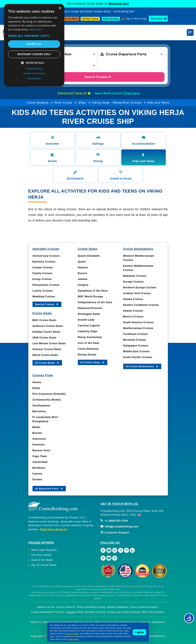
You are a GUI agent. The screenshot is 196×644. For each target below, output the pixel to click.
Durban (37, 479)
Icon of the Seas (89, 343)
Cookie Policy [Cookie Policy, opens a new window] (34, 69)
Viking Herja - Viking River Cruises (117, 102)
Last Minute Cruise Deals (49, 343)
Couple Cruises (43, 267)
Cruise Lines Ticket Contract (124, 612)
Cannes (38, 474)
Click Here (132, 93)
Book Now (157, 19)
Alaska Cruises (133, 299)
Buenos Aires (41, 450)
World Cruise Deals (45, 355)
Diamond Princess (90, 308)
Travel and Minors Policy (91, 607)
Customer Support (115, 532)
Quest (82, 262)
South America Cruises (139, 322)
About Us (36, 622)
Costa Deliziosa (88, 349)
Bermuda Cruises (135, 340)
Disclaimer (158, 622)
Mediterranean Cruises (138, 328)
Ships (82, 102)
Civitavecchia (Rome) (47, 400)
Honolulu (39, 445)
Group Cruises (42, 279)
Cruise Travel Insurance (144, 607)
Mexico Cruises (133, 316)
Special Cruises (47, 304)
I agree (139, 632)
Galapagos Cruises (136, 346)
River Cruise (63, 102)
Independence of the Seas (95, 302)
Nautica (83, 267)
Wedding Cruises (44, 296)
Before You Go (46, 607)
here (52, 636)
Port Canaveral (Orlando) (49, 394)
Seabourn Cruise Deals (48, 326)
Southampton (41, 405)
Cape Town (40, 456)
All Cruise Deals (47, 363)
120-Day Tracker (90, 19)
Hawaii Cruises (133, 311)
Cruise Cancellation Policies (47, 612)
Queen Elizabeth (89, 256)
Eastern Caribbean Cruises (141, 305)
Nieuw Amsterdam (90, 337)
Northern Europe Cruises (140, 287)
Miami (36, 427)
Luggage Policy (74, 612)
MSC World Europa (90, 296)
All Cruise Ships (93, 362)
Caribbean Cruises (136, 334)
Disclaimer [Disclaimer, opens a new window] (34, 78)
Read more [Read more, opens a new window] (36, 30)
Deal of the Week (69, 19)
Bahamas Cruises (135, 276)
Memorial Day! (119, 4)
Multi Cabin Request (44, 550)
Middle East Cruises (137, 351)
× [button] (60, 8)
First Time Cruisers (153, 612)
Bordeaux (39, 468)
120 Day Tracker (42, 555)
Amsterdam (40, 462)
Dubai (36, 388)
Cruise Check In (66, 607)
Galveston (39, 439)
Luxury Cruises (43, 291)
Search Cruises (98, 77)
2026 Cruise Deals (45, 338)
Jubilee (83, 279)
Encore (83, 273)
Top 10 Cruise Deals (44, 565)
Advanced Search (74, 93)
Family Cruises (43, 273)
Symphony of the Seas (93, 291)
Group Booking (111, 19)
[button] (65, 54)
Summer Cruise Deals (47, 349)
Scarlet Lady (86, 320)
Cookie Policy (73, 639)
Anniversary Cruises (46, 256)
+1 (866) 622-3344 (114, 521)
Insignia (83, 285)
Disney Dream (87, 355)
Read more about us (54, 529)
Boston (37, 433)
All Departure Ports (49, 488)
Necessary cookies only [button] (34, 54)
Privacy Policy (72, 634)
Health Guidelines (118, 607)
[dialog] (34, 45)
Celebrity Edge (88, 331)
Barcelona (39, 411)
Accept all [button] (34, 44)
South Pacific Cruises (138, 357)
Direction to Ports (95, 612)
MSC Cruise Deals (44, 320)
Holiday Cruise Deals (46, 332)
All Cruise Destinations (142, 366)
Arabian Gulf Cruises (137, 293)
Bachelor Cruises (44, 262)
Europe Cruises (134, 282)
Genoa (37, 382)
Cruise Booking (38, 102)
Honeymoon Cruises (46, 285)
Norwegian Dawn (89, 314)
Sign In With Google (136, 19)
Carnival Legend (89, 326)
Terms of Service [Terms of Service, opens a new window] (34, 73)
